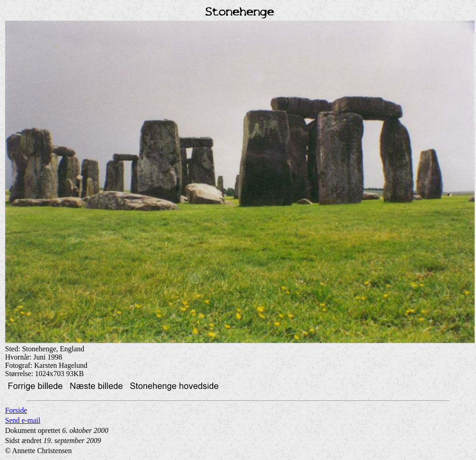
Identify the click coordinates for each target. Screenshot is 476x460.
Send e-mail (23, 420)
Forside (16, 410)
